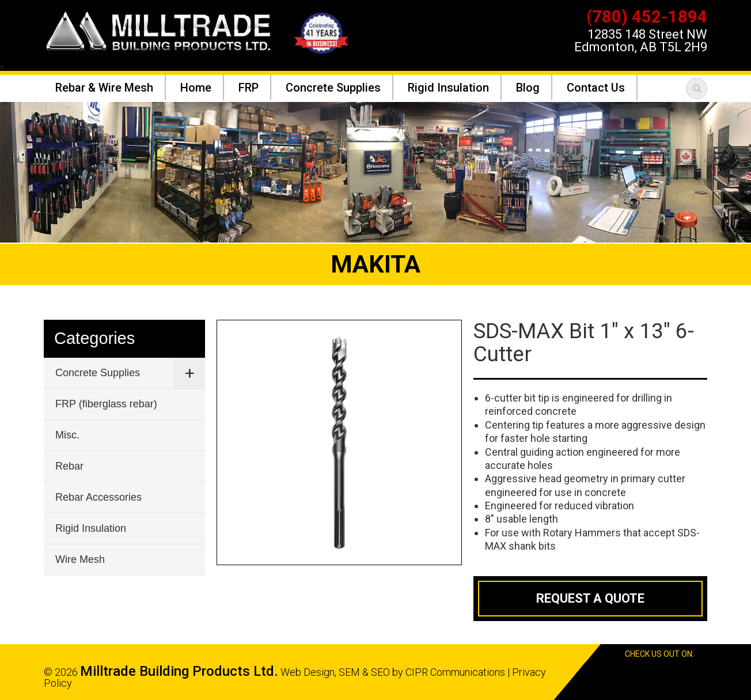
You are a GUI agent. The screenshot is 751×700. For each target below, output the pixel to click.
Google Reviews (682, 672)
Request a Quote (590, 598)
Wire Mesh (80, 559)
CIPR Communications (455, 672)
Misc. (67, 435)
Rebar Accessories (98, 497)
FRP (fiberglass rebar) (106, 404)
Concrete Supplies (98, 373)
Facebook (661, 672)
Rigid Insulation (91, 528)
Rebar (69, 466)
